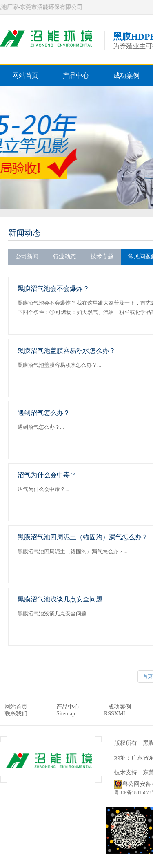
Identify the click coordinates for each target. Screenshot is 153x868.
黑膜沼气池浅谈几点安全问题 (60, 599)
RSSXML (115, 714)
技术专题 (102, 257)
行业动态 (64, 257)
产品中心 (76, 75)
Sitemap (66, 714)
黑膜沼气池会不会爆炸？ (53, 288)
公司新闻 (27, 257)
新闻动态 (24, 233)
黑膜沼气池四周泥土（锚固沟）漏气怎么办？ (83, 537)
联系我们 (16, 714)
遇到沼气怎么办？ (44, 413)
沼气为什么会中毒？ (47, 475)
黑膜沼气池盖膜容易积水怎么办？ (67, 351)
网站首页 (25, 75)
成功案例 (126, 75)
